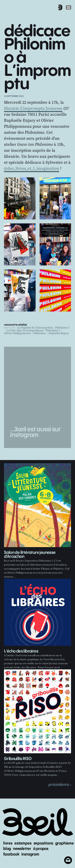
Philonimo (40, 333)
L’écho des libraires (21, 651)
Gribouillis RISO (18, 759)
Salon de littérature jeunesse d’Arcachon (30, 555)
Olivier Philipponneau (17, 333)
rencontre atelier (16, 325)
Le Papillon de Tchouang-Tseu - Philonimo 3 (43, 328)
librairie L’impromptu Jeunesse (33, 108)
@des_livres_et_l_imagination (32, 168)
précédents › (60, 785)
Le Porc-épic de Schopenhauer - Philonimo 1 (33, 331)
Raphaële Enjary (59, 333)
